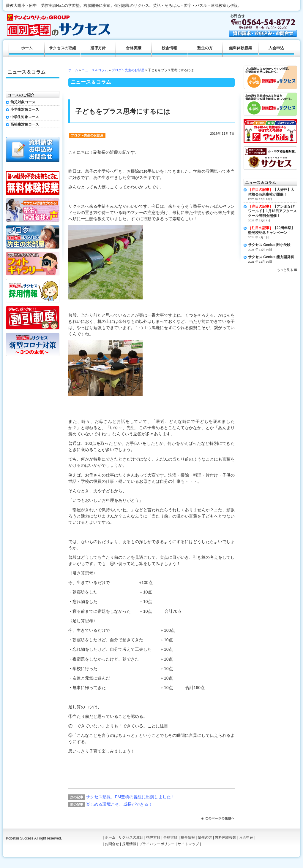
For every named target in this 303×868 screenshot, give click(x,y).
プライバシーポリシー (157, 844)
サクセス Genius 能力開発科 (271, 257)
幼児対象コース (23, 102)
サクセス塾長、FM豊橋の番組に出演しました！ (130, 797)
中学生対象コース (25, 117)
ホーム (73, 70)
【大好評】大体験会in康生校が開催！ (271, 192)
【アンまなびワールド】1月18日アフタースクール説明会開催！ (272, 211)
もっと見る (285, 270)
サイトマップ (188, 844)
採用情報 (129, 844)
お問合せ (112, 844)
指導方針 (98, 48)
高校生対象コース (25, 124)
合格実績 (134, 48)
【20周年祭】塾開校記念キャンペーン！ (271, 230)
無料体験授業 (241, 48)
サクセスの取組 (63, 48)
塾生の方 (205, 48)
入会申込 (276, 48)
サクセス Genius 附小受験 (269, 245)
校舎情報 (169, 48)
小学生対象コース (25, 110)
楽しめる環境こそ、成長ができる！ (119, 804)
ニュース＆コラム (95, 70)
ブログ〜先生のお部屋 (128, 70)
